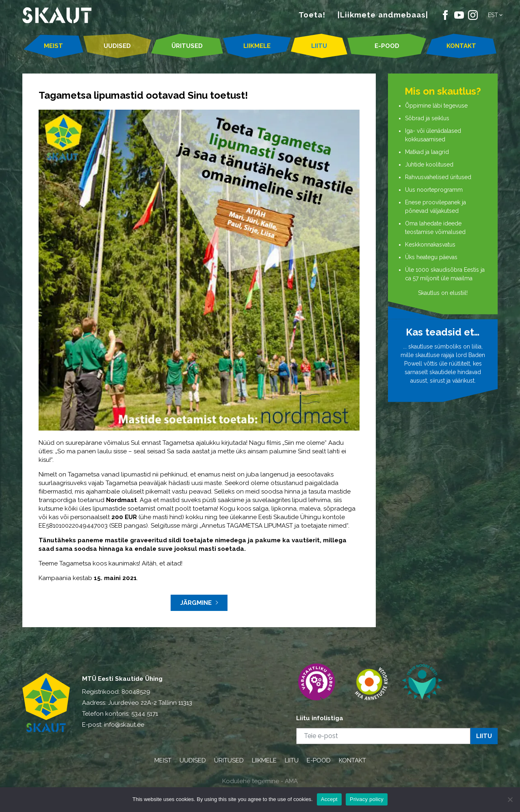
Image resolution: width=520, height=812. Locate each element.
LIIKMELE (257, 46)
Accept (329, 799)
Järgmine (199, 603)
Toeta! (312, 15)
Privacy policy (367, 799)
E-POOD (387, 46)
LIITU (319, 46)
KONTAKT (461, 46)
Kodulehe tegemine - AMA (260, 781)
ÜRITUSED (187, 46)
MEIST (53, 46)
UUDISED (117, 46)
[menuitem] (496, 15)
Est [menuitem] (493, 15)
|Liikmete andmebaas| (383, 15)
